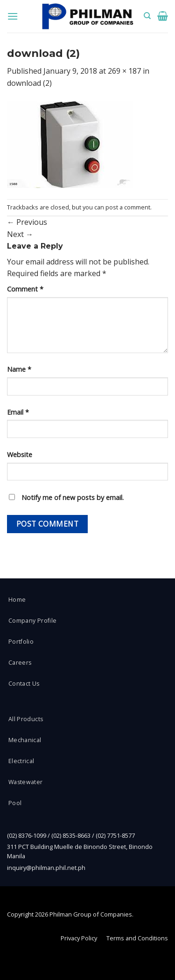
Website (20, 455)
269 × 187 (124, 71)
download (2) (29, 83)
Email (18, 412)
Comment (25, 289)
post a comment (128, 207)
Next (20, 234)
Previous (27, 222)
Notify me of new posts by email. (73, 497)
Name (19, 369)
